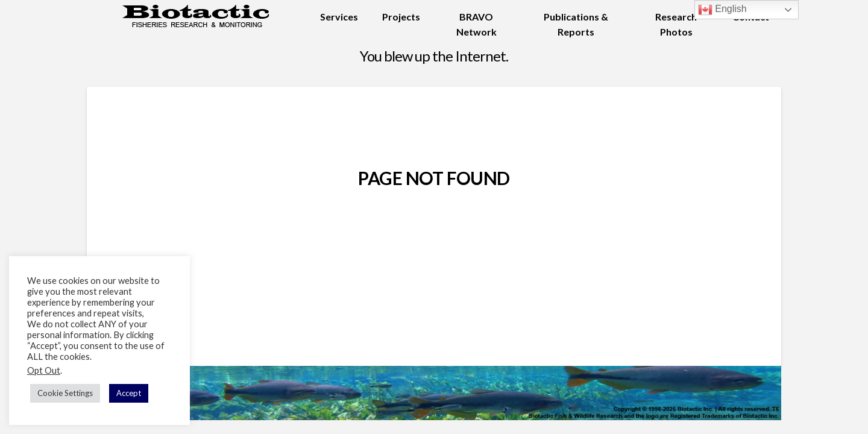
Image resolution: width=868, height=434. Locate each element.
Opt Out (44, 370)
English (722, 10)
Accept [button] (129, 393)
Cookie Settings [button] (65, 393)
